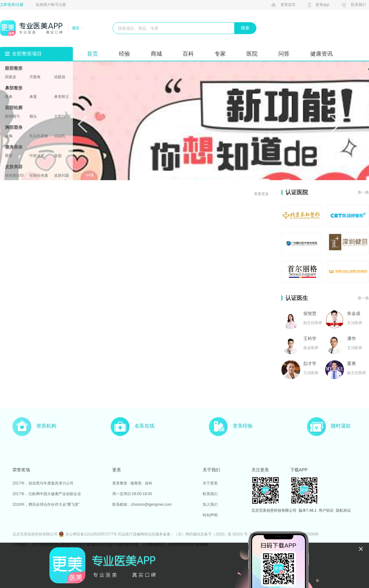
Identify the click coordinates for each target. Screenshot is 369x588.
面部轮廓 (14, 108)
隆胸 (9, 136)
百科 (188, 54)
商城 (156, 54)
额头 (33, 116)
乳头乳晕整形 (39, 136)
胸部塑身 (14, 127)
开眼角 (35, 77)
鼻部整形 (14, 88)
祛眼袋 (60, 77)
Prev (83, 124)
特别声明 (210, 515)
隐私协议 (343, 510)
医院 (252, 54)
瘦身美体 (14, 147)
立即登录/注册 (12, 5)
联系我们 (354, 5)
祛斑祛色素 (39, 175)
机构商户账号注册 (51, 5)
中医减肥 (37, 156)
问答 (284, 54)
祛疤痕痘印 (14, 175)
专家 (220, 54)
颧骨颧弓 (13, 116)
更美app (319, 5)
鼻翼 (33, 97)
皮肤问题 (62, 175)
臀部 (9, 156)
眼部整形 (14, 68)
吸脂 (58, 156)
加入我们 (210, 504)
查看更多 (261, 194)
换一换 (363, 192)
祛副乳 (60, 136)
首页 (93, 54)
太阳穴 (60, 116)
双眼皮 (11, 77)
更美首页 (283, 5)
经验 (124, 54)
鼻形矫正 (62, 97)
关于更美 (210, 483)
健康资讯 (321, 54)
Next (336, 124)
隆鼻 (9, 97)
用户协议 (326, 510)
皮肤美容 (14, 167)
